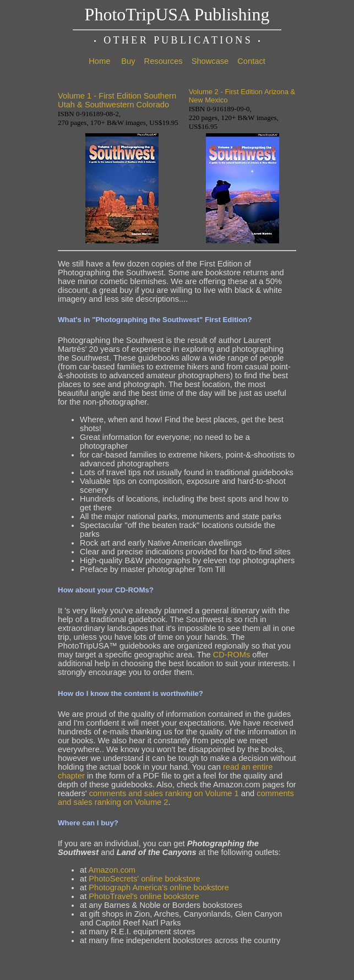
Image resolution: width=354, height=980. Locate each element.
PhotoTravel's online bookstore (144, 896)
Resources (164, 61)
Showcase (210, 61)
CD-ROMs (232, 655)
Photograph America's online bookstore (159, 888)
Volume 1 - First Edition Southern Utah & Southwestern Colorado (117, 100)
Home (99, 61)
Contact (251, 61)
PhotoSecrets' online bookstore (144, 879)
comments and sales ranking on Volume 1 (164, 793)
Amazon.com (112, 870)
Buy (128, 61)
